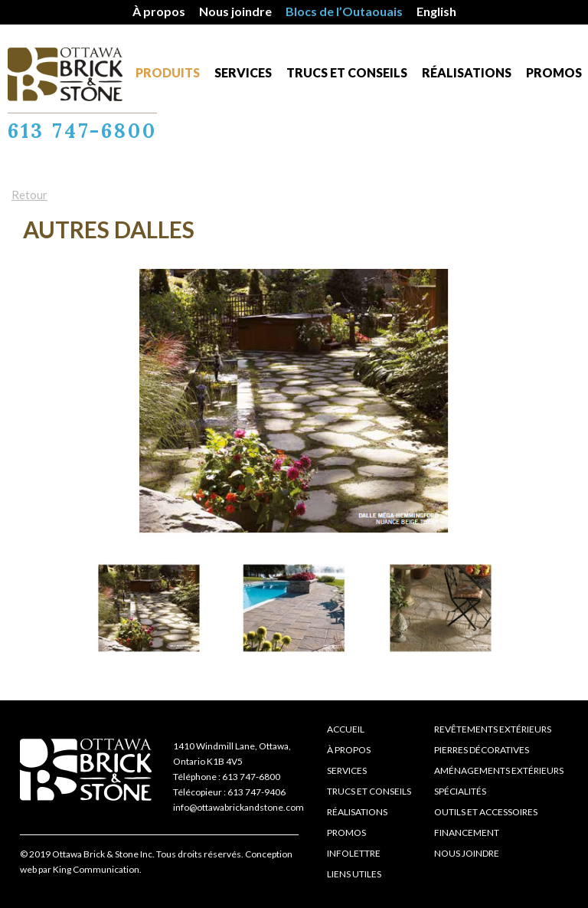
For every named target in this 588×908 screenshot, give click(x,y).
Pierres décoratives (482, 750)
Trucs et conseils (347, 72)
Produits (168, 72)
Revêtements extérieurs (493, 729)
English (436, 11)
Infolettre (354, 853)
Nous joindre (235, 11)
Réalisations (467, 72)
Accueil (346, 729)
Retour (29, 195)
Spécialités (460, 791)
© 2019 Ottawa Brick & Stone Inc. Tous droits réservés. (132, 854)
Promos (554, 72)
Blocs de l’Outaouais (344, 11)
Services (243, 72)
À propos (159, 11)
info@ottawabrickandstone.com (238, 807)
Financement (467, 833)
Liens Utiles (354, 874)
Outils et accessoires (486, 812)
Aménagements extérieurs (499, 770)
